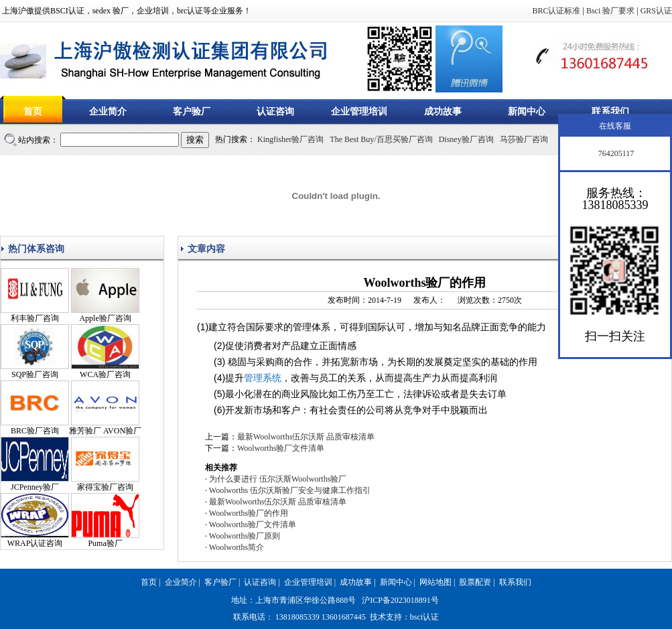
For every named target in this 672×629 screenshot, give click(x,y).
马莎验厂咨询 (524, 139)
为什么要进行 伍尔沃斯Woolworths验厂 (278, 479)
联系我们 (610, 112)
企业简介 (108, 112)
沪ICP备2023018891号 (400, 600)
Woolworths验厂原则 (245, 536)
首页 (33, 112)
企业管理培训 (359, 112)
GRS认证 (656, 11)
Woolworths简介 (237, 547)
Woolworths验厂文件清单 (281, 448)
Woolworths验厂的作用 (249, 513)
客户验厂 (192, 112)
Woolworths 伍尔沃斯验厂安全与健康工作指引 (290, 490)
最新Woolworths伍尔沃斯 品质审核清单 (306, 437)
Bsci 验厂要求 (610, 11)
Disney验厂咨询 (466, 139)
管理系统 (263, 378)
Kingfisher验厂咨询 (290, 139)
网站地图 (435, 582)
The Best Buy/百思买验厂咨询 (381, 139)
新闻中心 (527, 112)
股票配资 (475, 582)
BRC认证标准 (556, 11)
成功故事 (443, 112)
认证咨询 (275, 112)
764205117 (615, 153)
